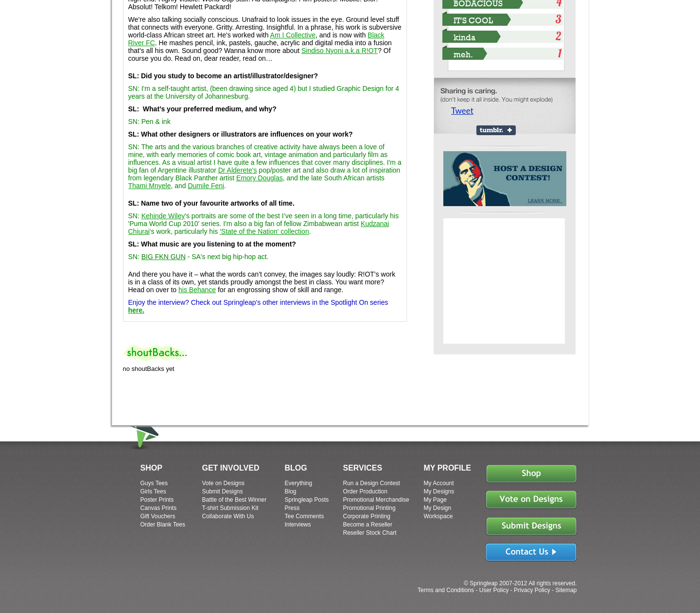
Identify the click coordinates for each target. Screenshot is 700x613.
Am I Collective (293, 35)
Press (292, 508)
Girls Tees (153, 491)
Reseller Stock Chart (370, 533)
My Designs (439, 491)
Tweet (462, 111)
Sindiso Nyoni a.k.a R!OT (340, 51)
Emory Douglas (260, 178)
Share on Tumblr (496, 130)
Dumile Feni (206, 186)
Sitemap (566, 590)
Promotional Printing (369, 508)
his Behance (197, 290)
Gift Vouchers (158, 516)
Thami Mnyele (150, 186)
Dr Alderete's (238, 170)
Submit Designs (223, 491)
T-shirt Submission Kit (230, 508)
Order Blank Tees (163, 525)
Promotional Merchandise (376, 500)
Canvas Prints (159, 508)
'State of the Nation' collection (264, 231)
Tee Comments (305, 516)
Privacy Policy (532, 590)
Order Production (365, 491)
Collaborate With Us (228, 516)
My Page (435, 500)
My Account (439, 483)
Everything (299, 483)
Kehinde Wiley (163, 216)
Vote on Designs (223, 483)
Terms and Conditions (446, 590)
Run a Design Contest (372, 483)
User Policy (494, 590)
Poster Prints (157, 500)
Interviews (298, 525)
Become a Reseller (368, 525)
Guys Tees (154, 483)
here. (136, 310)
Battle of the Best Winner (235, 500)
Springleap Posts (307, 500)
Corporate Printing (367, 516)
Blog (291, 491)
